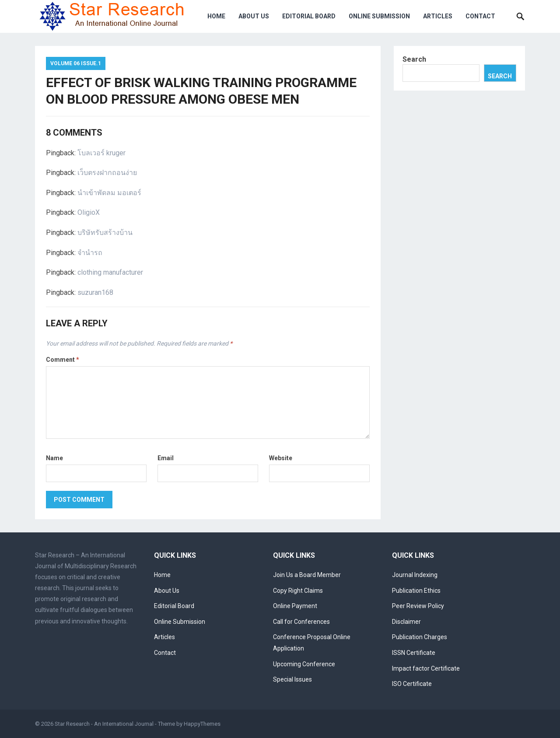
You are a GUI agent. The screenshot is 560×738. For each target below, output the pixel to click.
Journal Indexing (415, 575)
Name (54, 458)
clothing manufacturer (110, 272)
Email (166, 458)
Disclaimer (406, 622)
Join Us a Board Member (307, 575)
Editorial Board (309, 16)
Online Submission (379, 16)
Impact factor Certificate (426, 668)
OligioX (89, 212)
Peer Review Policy (418, 606)
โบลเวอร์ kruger (101, 153)
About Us (254, 16)
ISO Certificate (412, 684)
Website (281, 458)
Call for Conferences (301, 622)
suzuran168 (95, 292)
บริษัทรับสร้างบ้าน (105, 233)
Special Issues (292, 679)
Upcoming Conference (304, 664)
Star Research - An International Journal (104, 724)
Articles (438, 16)
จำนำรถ (90, 253)
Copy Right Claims (298, 591)
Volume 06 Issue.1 (76, 63)
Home (216, 16)
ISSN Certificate (414, 653)
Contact (480, 16)
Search (414, 59)
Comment (63, 360)
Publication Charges (420, 637)
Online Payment (295, 606)
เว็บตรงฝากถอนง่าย (107, 173)
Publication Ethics (416, 591)
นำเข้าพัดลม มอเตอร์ (109, 193)
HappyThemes (202, 724)
